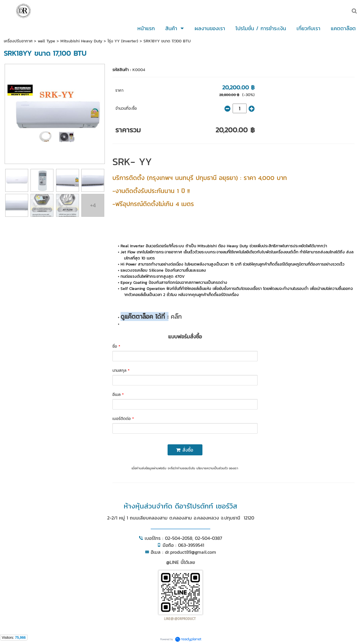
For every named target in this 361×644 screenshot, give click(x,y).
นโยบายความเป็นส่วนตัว (212, 468)
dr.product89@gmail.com (191, 552)
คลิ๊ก (175, 316)
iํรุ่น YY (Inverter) (123, 41)
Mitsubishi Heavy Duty (81, 41)
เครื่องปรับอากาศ (18, 41)
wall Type (46, 41)
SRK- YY (132, 162)
